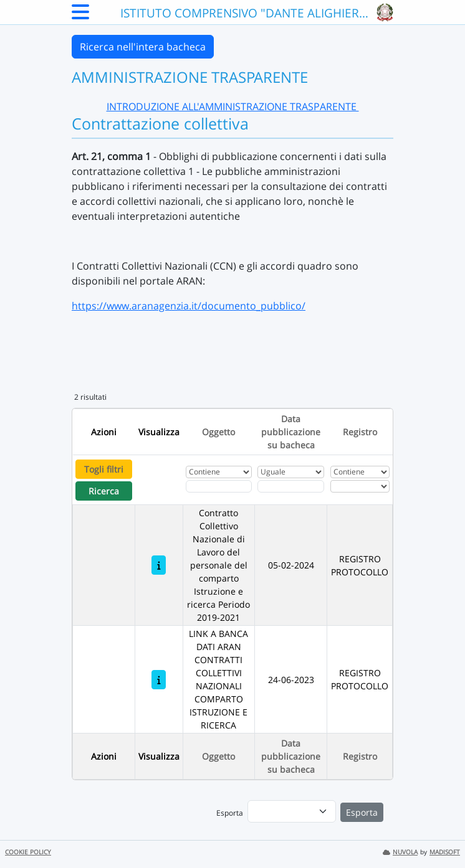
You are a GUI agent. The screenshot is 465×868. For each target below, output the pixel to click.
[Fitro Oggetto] (219, 486)
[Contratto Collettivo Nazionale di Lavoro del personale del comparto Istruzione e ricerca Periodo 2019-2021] (159, 565)
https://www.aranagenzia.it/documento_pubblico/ (189, 306)
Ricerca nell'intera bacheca (143, 47)
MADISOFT (445, 852)
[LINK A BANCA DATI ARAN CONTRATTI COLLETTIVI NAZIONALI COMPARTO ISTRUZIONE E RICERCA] (159, 680)
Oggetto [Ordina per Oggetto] (218, 432)
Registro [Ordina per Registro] (360, 432)
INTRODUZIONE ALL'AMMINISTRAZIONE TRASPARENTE (233, 106)
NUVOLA (400, 852)
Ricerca (104, 491)
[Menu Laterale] (80, 16)
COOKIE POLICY (28, 852)
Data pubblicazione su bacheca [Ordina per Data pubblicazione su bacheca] (291, 432)
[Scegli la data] (291, 486)
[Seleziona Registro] (360, 486)
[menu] (292, 811)
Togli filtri (104, 469)
